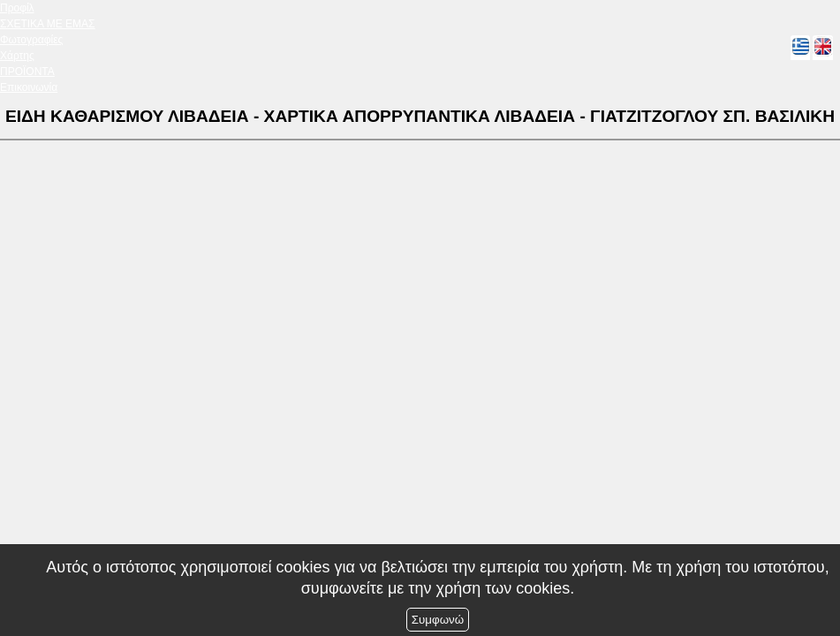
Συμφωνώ (438, 620)
